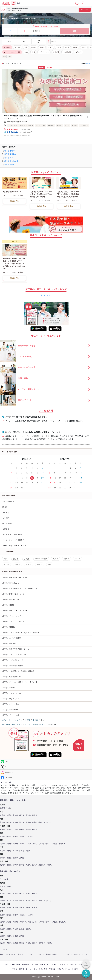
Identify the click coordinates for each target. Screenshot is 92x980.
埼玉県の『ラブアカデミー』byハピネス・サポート (22, 633)
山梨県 (28, 829)
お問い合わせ (62, 969)
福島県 (35, 815)
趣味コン (21, 954)
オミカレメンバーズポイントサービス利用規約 (48, 965)
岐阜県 (3, 837)
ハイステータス (44, 52)
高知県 (22, 858)
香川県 (9, 858)
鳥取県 (3, 851)
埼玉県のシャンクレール (12, 693)
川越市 (42, 47)
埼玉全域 (17, 47)
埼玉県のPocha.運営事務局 (13, 666)
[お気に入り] (88, 117)
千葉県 (28, 822)
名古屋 (22, 837)
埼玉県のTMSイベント (11, 600)
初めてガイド (5, 954)
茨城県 (3, 822)
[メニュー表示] (88, 3)
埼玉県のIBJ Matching (11, 583)
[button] (77, 3)
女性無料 (56, 52)
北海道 (3, 808)
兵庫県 (42, 844)
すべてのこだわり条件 (12, 52)
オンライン (30, 954)
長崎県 (15, 865)
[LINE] (46, 762)
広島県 (22, 851)
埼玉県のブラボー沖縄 (11, 715)
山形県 (28, 815)
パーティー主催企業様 (39, 969)
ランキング (40, 954)
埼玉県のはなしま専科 (11, 704)
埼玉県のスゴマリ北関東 (12, 638)
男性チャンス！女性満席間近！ (14, 540)
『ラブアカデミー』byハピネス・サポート (21, 125)
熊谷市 (34, 47)
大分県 (28, 865)
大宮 (26, 47)
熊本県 (22, 865)
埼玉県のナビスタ (9, 644)
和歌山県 (62, 844)
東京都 (35, 822)
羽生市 (7, 47)
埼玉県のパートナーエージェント (15, 578)
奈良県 (55, 844)
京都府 (9, 844)
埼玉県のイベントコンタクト (13, 622)
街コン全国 (4, 879)
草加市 (29, 564)
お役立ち (77, 954)
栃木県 (9, 822)
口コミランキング (66, 954)
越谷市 (75, 47)
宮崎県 (35, 865)
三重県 (30, 837)
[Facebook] (46, 777)
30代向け (59, 125)
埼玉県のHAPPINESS (10, 710)
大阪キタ (23, 844)
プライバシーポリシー (12, 965)
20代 (26, 52)
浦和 (50, 564)
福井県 (22, 829)
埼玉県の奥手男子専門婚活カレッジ (16, 649)
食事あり (78, 52)
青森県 (3, 815)
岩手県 (9, 815)
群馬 (4, 57)
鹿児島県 (42, 865)
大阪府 (15, 844)
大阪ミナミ (32, 844)
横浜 (49, 822)
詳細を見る (14, 201)
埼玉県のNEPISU (9, 627)
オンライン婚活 (41, 559)
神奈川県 (42, 822)
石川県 (15, 829)
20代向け (51, 125)
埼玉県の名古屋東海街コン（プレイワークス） (20, 589)
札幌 (8, 808)
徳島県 (3, 858)
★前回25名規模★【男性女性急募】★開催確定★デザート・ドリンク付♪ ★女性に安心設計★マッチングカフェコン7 (43, 117)
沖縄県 (49, 865)
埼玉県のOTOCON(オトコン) (13, 594)
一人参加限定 (67, 52)
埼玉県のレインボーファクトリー (15, 611)
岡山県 (15, 851)
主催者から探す (52, 954)
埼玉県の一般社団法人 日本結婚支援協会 (18, 671)
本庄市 (67, 47)
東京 (10, 57)
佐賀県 (9, 865)
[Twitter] (46, 767)
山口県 (28, 851)
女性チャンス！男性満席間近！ (14, 535)
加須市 (84, 47)
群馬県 (15, 822)
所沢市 (59, 47)
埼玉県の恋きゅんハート (12, 699)
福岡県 (3, 865)
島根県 (9, 851)
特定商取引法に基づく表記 (77, 965)
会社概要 (52, 969)
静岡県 (9, 837)
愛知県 (15, 837)
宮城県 (15, 815)
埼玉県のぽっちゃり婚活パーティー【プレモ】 (20, 682)
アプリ (84, 954)
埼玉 (19, 3)
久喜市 (50, 47)
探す (75, 31)
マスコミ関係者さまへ (21, 969)
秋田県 (22, 815)
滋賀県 (3, 844)
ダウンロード (85, 10)
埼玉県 (43, 295)
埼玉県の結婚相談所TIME (12, 677)
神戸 (48, 844)
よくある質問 (73, 969)
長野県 (35, 829)
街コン (67, 125)
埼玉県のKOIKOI (8, 605)
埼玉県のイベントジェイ (12, 616)
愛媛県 (15, 858)
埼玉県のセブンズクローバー (13, 660)
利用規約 (25, 965)
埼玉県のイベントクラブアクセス (15, 655)
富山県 (9, 829)
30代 (33, 52)
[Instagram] (46, 772)
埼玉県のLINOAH (9, 688)
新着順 (88, 63)
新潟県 (3, 829)
